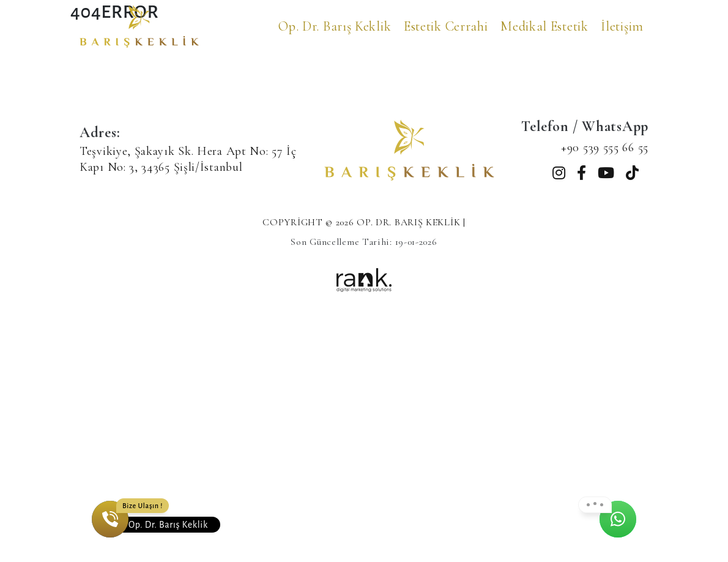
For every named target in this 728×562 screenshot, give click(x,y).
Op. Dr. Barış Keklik (335, 26)
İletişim (622, 26)
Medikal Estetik (544, 26)
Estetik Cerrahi (446, 26)
